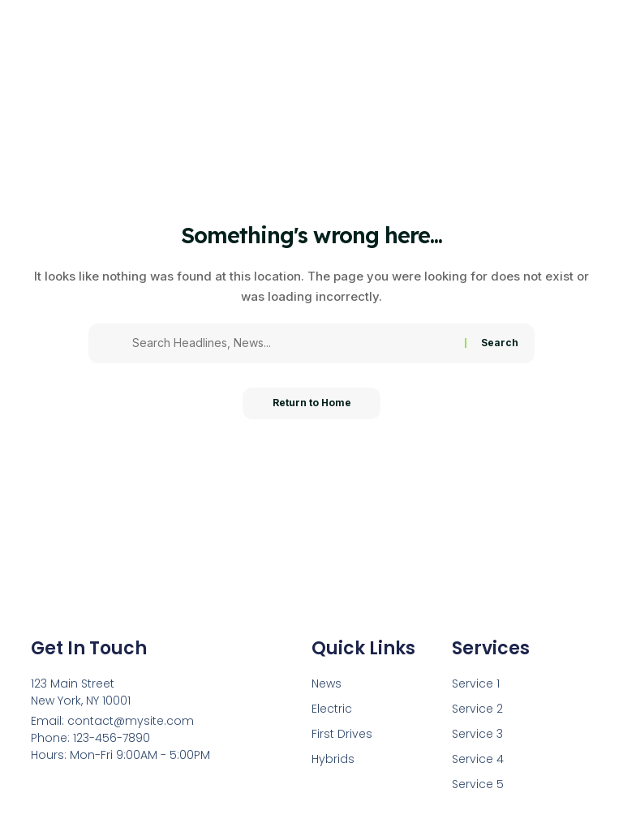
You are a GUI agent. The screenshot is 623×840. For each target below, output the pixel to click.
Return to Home (312, 403)
